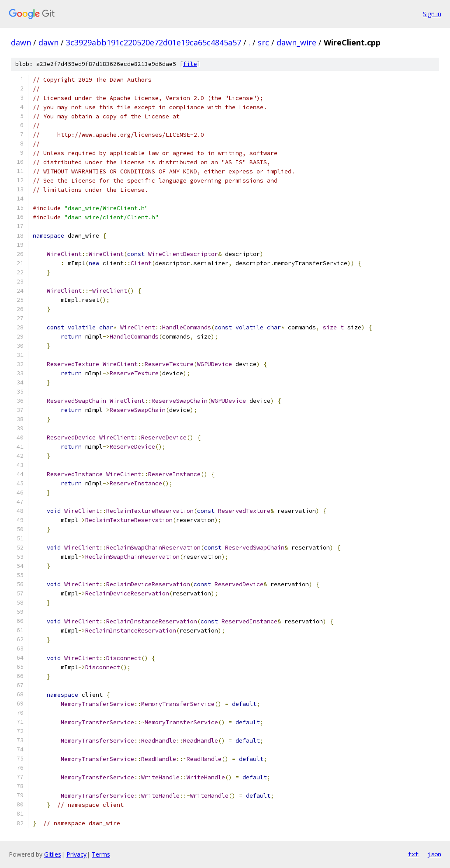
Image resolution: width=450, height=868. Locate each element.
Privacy (76, 854)
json (434, 854)
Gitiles (53, 854)
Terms (101, 854)
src (263, 42)
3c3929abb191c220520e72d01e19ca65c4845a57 (154, 42)
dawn (21, 42)
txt (413, 854)
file (190, 64)
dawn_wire (296, 42)
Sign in (432, 14)
